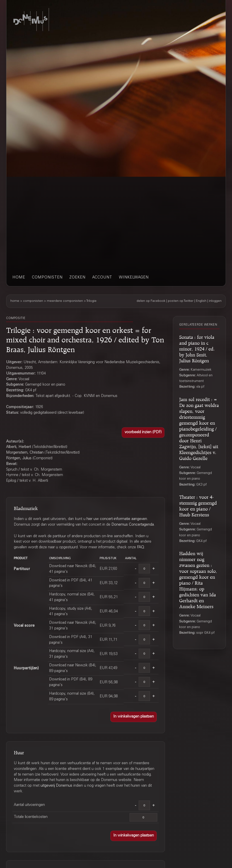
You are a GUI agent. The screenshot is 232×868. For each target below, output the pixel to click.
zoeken (77, 278)
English (201, 301)
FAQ (141, 548)
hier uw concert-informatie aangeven (117, 519)
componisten (47, 278)
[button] (143, 433)
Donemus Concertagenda (133, 525)
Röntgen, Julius (19, 458)
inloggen (215, 301)
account (102, 278)
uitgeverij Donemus (56, 786)
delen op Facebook (151, 301)
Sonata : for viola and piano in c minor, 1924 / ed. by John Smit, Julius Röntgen (197, 348)
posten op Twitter (181, 301)
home (19, 278)
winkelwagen (134, 278)
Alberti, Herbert (19, 447)
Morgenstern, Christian (25, 453)
